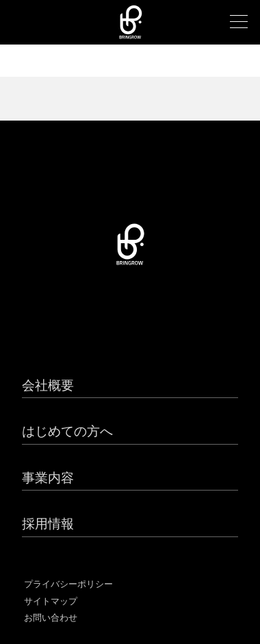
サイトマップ (51, 601)
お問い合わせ (51, 618)
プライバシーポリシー (68, 584)
